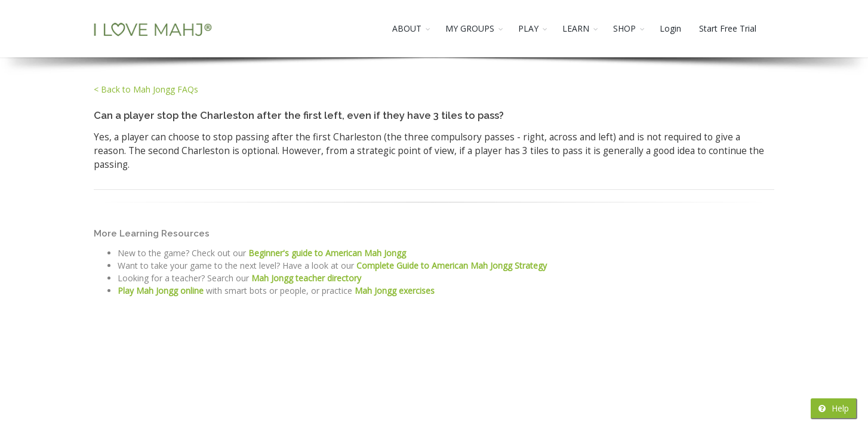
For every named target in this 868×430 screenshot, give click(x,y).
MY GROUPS (470, 28)
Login (670, 28)
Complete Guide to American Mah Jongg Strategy (452, 265)
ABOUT (407, 28)
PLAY (528, 28)
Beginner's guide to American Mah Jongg (327, 253)
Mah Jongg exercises (395, 291)
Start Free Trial (728, 28)
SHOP (624, 28)
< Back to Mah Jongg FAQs (146, 89)
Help (834, 408)
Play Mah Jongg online (161, 291)
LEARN (576, 28)
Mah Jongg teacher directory (306, 278)
